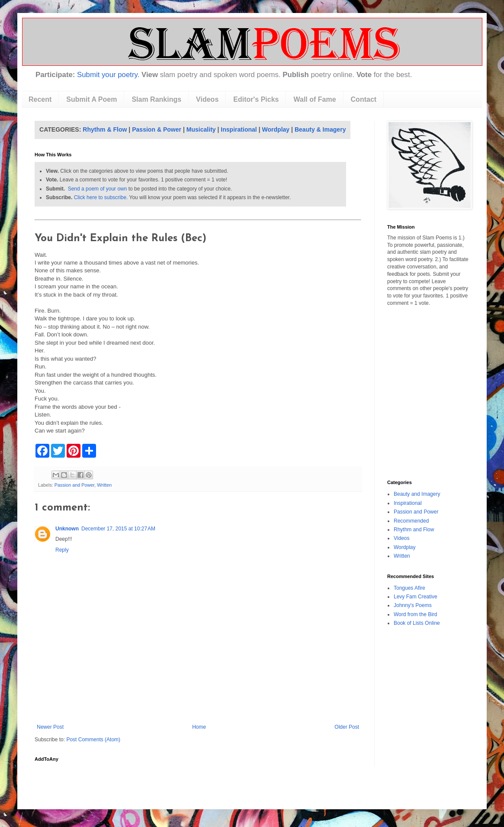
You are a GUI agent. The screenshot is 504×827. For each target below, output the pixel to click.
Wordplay (276, 129)
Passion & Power (157, 129)
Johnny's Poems (413, 605)
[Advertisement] (198, 700)
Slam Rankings (156, 99)
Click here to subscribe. (101, 197)
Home (199, 727)
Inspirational (239, 129)
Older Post (347, 727)
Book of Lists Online (417, 623)
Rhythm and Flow (414, 530)
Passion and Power (74, 485)
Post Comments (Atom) (93, 740)
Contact (364, 99)
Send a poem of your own (98, 189)
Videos (207, 99)
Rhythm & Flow (105, 129)
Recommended (411, 521)
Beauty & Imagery (320, 129)
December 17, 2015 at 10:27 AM (118, 529)
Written (104, 485)
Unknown (67, 529)
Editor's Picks (256, 99)
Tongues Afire (409, 588)
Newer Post (50, 727)
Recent (40, 99)
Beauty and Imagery (417, 494)
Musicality (201, 129)
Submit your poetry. (108, 75)
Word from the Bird (415, 614)
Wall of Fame (315, 99)
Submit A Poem (91, 99)
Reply (62, 550)
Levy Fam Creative (416, 597)
